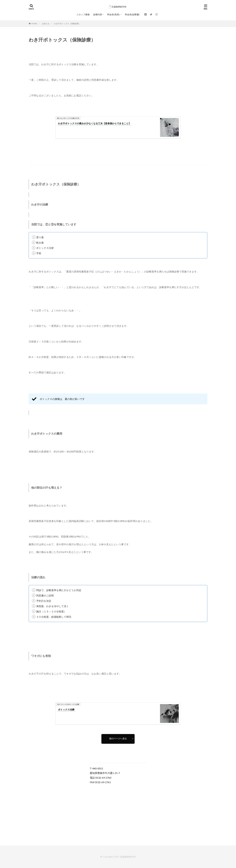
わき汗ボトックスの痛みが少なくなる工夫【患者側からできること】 (94, 123)
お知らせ (46, 24)
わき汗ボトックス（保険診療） (67, 24)
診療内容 (98, 14)
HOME (34, 24)
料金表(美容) (113, 14)
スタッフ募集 (83, 14)
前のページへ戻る (118, 738)
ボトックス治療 (66, 709)
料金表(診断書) (132, 14)
